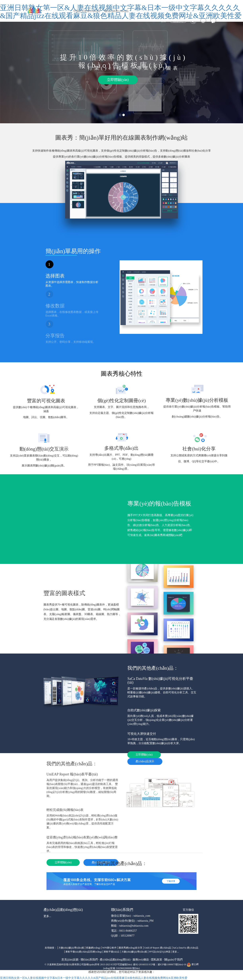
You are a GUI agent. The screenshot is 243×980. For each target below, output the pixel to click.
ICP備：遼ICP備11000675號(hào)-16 (167, 964)
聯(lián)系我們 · (90, 960)
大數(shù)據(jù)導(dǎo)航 (71, 948)
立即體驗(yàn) (118, 80)
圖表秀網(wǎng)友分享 (131, 948)
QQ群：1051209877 (123, 936)
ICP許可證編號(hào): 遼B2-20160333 (130, 964)
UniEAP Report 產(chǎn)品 (158, 948)
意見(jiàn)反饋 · (71, 960)
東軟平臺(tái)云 (112, 952)
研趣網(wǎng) (93, 948)
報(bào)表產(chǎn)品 (116, 11)
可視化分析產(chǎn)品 (87, 11)
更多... (47, 916)
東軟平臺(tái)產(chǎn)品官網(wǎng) (84, 952)
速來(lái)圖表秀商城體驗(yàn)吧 (163, 535)
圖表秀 (65, 11)
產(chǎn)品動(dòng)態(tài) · (116, 960)
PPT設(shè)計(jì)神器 (160, 952)
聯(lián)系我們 (190, 11)
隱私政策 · (157, 960)
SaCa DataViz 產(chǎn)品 (186, 948)
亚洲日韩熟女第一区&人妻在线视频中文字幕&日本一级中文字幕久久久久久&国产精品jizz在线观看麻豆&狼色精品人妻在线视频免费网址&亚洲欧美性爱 (94, 978)
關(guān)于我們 (174, 960)
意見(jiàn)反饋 (169, 11)
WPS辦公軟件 (110, 948)
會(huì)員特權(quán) (144, 11)
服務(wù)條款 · (141, 960)
